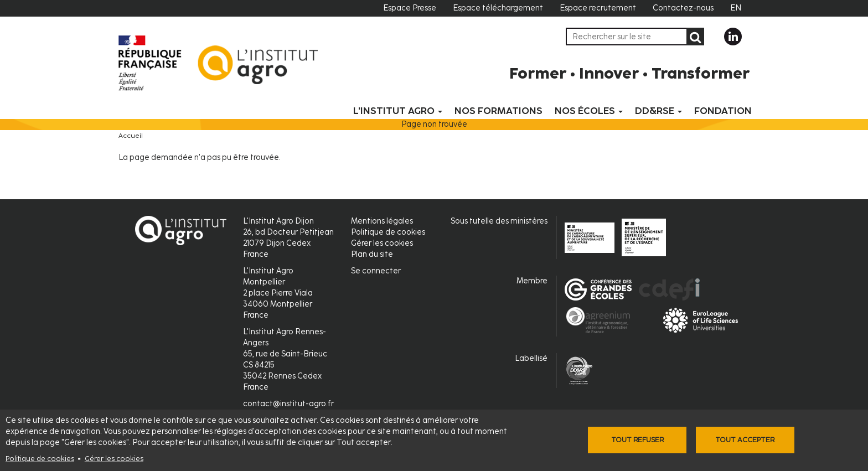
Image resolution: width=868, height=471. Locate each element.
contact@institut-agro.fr (288, 404)
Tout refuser (637, 440)
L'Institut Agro (398, 111)
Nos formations (498, 111)
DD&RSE (658, 111)
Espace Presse (410, 8)
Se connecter (376, 271)
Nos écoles (589, 111)
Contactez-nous (683, 8)
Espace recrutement (598, 8)
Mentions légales (382, 221)
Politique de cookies (40, 459)
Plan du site (372, 254)
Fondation (723, 111)
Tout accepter (745, 440)
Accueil (131, 136)
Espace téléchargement (498, 8)
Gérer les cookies (114, 459)
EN (736, 8)
